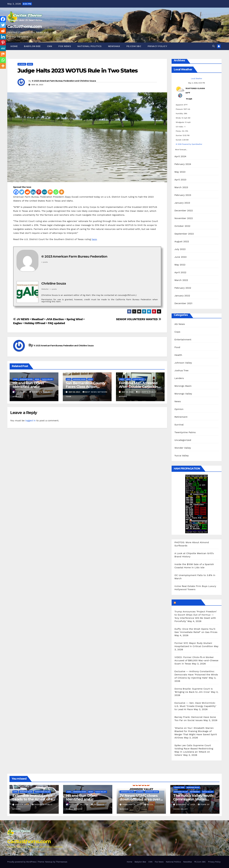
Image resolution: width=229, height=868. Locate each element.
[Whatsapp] (56, 192)
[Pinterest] (39, 192)
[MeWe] (44, 192)
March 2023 (181, 187)
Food (177, 347)
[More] (62, 192)
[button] (214, 46)
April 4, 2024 (23, 805)
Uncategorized (183, 440)
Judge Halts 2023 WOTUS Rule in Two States (78, 71)
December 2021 (184, 303)
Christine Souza (54, 283)
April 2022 (180, 272)
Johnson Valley (183, 363)
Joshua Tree (182, 370)
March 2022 (181, 280)
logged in (30, 421)
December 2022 (184, 211)
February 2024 (183, 164)
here (94, 239)
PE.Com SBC (134, 46)
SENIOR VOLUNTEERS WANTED (139, 319)
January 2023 (182, 203)
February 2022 (183, 288)
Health (178, 355)
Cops (15, 379)
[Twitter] (22, 192)
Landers (179, 378)
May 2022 (180, 265)
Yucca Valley (47, 379)
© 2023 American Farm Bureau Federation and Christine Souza (64, 81)
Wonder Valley (183, 448)
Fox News (65, 46)
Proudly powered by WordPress (22, 862)
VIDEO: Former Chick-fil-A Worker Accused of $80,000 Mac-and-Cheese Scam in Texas (197, 660)
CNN (50, 46)
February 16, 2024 (132, 805)
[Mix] (50, 192)
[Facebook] (16, 192)
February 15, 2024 (186, 805)
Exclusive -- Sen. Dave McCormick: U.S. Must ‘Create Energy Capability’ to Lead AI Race (195, 706)
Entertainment (183, 340)
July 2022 (180, 249)
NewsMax (114, 46)
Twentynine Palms (185, 432)
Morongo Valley (183, 394)
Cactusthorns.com (24, 26)
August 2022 (182, 241)
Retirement (181, 417)
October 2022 (182, 226)
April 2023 (180, 180)
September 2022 (184, 234)
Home (14, 46)
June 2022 (181, 257)
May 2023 (180, 172)
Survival (179, 425)
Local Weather (197, 79)
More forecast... (181, 149)
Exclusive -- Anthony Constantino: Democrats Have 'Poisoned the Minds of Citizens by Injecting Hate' (196, 675)
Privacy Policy (157, 46)
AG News (22, 64)
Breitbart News (188, 602)
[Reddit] (27, 192)
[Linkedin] (33, 192)
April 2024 (180, 156)
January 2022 (182, 296)
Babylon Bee (32, 46)
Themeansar (62, 862)
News (30, 64)
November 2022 (184, 218)
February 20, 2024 (79, 805)
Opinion (179, 409)
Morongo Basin (26, 379)
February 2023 (183, 195)
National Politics (90, 46)
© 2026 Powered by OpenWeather (189, 144)
